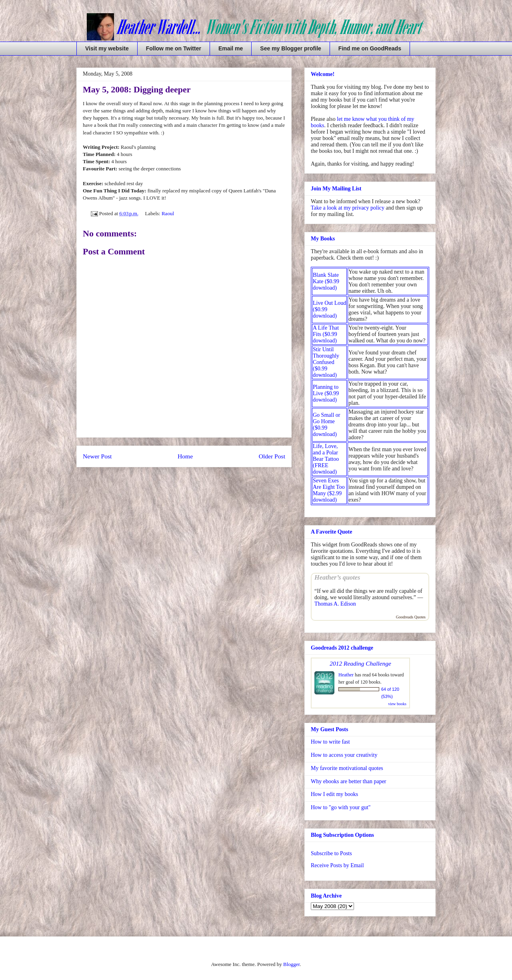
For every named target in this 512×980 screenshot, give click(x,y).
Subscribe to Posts (331, 853)
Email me (231, 48)
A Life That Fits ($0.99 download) (326, 334)
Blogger (291, 964)
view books (397, 704)
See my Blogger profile (290, 48)
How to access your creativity (344, 755)
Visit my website (107, 48)
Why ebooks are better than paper (349, 781)
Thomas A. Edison (335, 604)
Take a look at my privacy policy (348, 208)
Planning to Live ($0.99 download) (326, 393)
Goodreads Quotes (411, 617)
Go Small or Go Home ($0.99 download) (326, 425)
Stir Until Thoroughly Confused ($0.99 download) (326, 362)
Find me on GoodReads (370, 48)
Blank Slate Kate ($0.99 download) (326, 281)
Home (185, 456)
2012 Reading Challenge (360, 663)
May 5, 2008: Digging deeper (137, 89)
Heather (346, 675)
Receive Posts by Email (337, 865)
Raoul (168, 213)
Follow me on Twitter (174, 48)
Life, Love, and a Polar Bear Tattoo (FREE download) (326, 459)
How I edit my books (334, 794)
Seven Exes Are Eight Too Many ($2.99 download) (329, 490)
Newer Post (97, 456)
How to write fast (330, 742)
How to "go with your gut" (341, 807)
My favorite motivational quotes (347, 768)
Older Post (272, 456)
